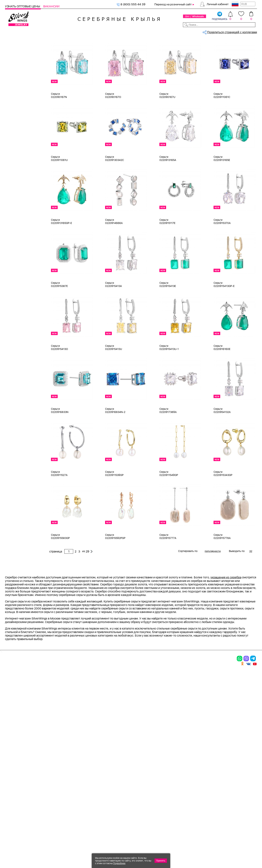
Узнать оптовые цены (23, 6)
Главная (53, 43)
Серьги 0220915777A (168, 564)
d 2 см (13, 376)
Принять (161, 861)
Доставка (165, 31)
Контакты (184, 31)
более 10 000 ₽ (20, 570)
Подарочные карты (18, 145)
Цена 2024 (17, 250)
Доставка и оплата (171, 765)
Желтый (15, 210)
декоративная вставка (24, 326)
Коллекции (107, 31)
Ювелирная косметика (21, 139)
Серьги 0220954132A (222, 438)
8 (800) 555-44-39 (241, 850)
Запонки (15, 115)
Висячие (15, 496)
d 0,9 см (15, 370)
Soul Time (16, 446)
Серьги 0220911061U (59, 186)
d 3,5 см (15, 388)
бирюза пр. (17, 308)
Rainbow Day (18, 440)
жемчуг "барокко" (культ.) (27, 344)
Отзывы (251, 31)
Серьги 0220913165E (222, 186)
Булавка (15, 490)
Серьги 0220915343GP (223, 501)
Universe (15, 458)
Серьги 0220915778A (222, 564)
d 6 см (13, 406)
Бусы (13, 109)
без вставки (17, 266)
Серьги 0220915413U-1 (169, 375)
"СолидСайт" (112, 834)
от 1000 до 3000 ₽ (22, 552)
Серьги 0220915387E (59, 312)
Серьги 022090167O (113, 123)
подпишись (220, 16)
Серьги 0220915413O (59, 375)
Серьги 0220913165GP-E (61, 249)
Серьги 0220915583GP (60, 564)
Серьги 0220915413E (168, 312)
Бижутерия (86, 31)
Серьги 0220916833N (60, 438)
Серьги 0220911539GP (114, 501)
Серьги (14, 67)
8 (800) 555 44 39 (131, 4)
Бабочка (15, 484)
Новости (147, 31)
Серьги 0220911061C (222, 123)
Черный (15, 222)
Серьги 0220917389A (168, 438)
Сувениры (12, 133)
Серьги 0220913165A (168, 186)
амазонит (16, 290)
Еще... (9, 350)
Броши (14, 97)
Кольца (14, 61)
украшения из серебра (226, 673)
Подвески (16, 73)
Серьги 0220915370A (222, 249)
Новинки (67, 31)
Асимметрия (18, 478)
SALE (53, 31)
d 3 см (13, 382)
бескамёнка (17, 302)
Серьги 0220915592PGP (115, 564)
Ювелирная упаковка (24, 55)
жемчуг (14, 338)
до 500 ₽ (15, 540)
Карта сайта (165, 804)
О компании (205, 31)
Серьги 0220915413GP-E (224, 312)
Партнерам (128, 31)
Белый (14, 204)
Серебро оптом (66, 43)
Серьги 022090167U (167, 123)
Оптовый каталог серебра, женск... (91, 43)
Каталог (11, 31)
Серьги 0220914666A (114, 249)
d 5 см (13, 400)
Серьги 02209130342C (115, 186)
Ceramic (15, 428)
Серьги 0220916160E (222, 375)
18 (11, 364)
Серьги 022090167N (59, 123)
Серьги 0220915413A (113, 312)
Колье (13, 91)
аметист (15, 296)
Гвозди (14, 508)
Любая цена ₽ (19, 534)
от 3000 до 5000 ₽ (22, 558)
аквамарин (17, 284)
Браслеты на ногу (21, 103)
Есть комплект (19, 238)
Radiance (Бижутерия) (24, 434)
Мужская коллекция (19, 121)
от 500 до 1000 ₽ (21, 546)
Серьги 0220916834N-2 (115, 438)
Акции (123, 777)
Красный (15, 216)
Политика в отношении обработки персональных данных (129, 813)
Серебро (15, 182)
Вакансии (51, 6)
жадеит (14, 332)
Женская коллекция (19, 49)
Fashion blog (165, 798)
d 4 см (13, 394)
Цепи (9, 151)
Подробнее (119, 863)
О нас (159, 777)
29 (216, 58)
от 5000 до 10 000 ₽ (23, 564)
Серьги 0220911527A (59, 501)
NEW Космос (18, 272)
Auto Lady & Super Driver (26, 422)
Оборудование (230, 31)
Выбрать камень (34, 31)
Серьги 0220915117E (167, 249)
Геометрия (16, 514)
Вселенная (17, 502)
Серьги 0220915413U (114, 375)
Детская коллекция (18, 127)
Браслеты (16, 85)
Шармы (14, 79)
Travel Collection (20, 452)
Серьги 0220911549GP (169, 501)
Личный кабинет (218, 4)
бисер (13, 314)
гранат (14, 320)
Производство (129, 765)
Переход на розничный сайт (173, 4)
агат (12, 278)
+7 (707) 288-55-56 (238, 856)
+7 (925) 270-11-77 (207, 850)
